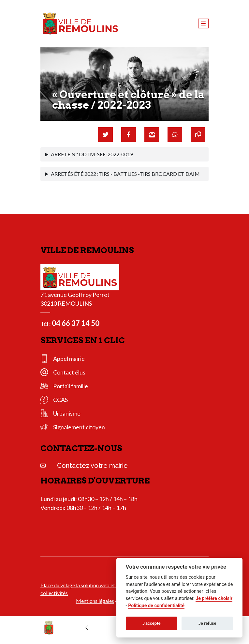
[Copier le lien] (198, 135)
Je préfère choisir (214, 598)
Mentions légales (95, 601)
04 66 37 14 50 (76, 323)
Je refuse (207, 623)
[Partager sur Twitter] (105, 135)
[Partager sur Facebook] (129, 135)
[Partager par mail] (152, 135)
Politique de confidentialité (156, 606)
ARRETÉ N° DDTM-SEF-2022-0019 (92, 154)
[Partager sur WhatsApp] (175, 135)
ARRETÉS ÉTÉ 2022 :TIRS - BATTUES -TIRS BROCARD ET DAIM (125, 174)
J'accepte (152, 623)
